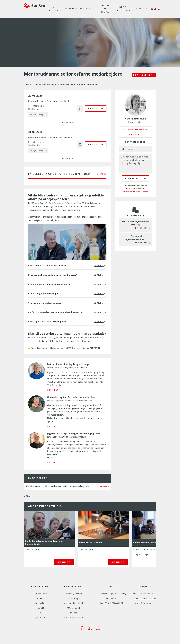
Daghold (43, 114)
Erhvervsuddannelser (79, 9)
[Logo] (34, 6)
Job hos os (40, 617)
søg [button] (155, 9)
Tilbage (29, 496)
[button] (80, 108)
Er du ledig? (73, 598)
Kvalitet (74, 613)
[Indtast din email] (135, 149)
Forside (27, 84)
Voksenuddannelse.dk (73, 603)
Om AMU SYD (40, 594)
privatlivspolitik (129, 191)
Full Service (40, 598)
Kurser (54, 10)
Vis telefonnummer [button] (134, 129)
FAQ (40, 613)
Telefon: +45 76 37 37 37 (145, 598)
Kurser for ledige (105, 9)
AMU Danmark (74, 608)
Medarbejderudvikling (44, 84)
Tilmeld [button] (93, 108)
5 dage (33, 114)
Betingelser (40, 603)
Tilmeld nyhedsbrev (73, 594)
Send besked (133, 178)
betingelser (143, 191)
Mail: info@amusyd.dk (145, 603)
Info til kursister (124, 9)
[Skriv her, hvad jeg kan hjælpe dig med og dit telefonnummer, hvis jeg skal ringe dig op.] (135, 164)
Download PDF (143, 75)
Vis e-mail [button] (134, 135)
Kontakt (142, 9)
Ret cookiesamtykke (73, 617)
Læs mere (63, 562)
